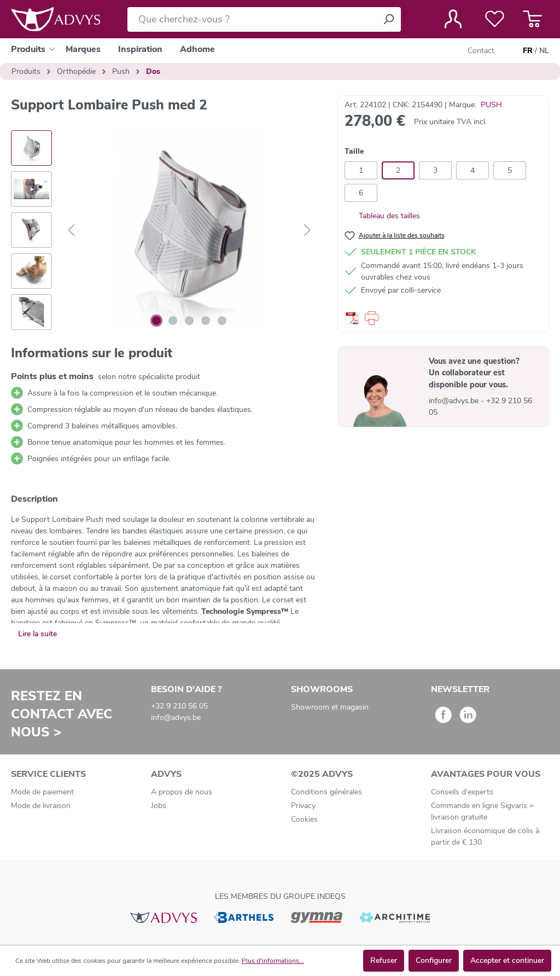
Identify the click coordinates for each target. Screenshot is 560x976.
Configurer (434, 960)
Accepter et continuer (507, 960)
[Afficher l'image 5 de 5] (222, 321)
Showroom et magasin (330, 707)
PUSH (491, 105)
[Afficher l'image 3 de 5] (189, 321)
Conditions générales (326, 792)
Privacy (303, 806)
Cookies (304, 819)
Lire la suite (37, 634)
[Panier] (532, 19)
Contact (481, 51)
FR (528, 51)
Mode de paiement (42, 792)
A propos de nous (182, 792)
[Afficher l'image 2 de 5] (173, 321)
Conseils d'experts (462, 792)
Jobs (159, 806)
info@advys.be (455, 401)
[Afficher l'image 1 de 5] (156, 321)
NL (544, 51)
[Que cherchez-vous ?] (252, 19)
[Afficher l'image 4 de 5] (206, 321)
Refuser (384, 960)
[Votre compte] (453, 19)
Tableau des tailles (382, 216)
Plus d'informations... (273, 961)
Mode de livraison (41, 806)
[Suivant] (307, 231)
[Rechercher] (388, 19)
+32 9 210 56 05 (179, 706)
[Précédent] (71, 231)
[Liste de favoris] (495, 19)
